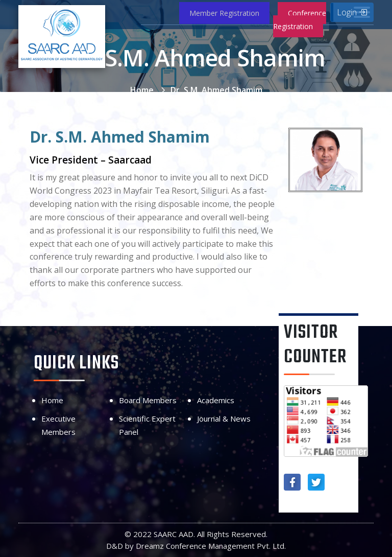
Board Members (148, 400)
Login (352, 12)
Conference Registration (300, 20)
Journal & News (224, 419)
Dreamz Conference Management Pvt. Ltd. (211, 546)
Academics (216, 400)
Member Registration (224, 13)
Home (142, 90)
